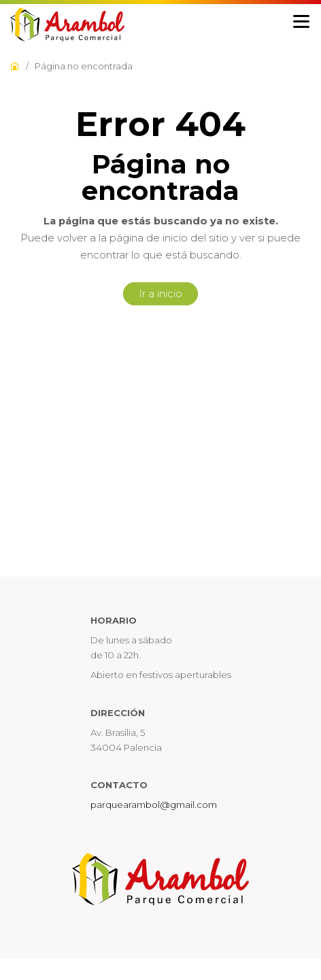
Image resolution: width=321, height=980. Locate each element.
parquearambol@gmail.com (154, 805)
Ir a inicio (160, 294)
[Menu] (301, 22)
